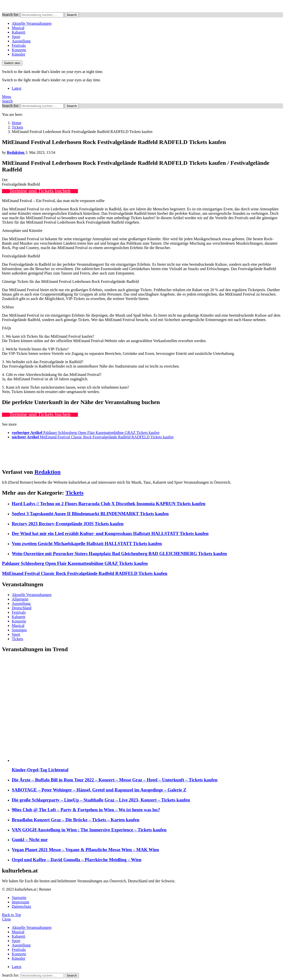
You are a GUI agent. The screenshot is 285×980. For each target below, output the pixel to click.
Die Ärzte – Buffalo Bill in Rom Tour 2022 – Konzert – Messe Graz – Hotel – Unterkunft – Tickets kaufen (115, 780)
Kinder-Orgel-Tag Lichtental (40, 770)
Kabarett (19, 32)
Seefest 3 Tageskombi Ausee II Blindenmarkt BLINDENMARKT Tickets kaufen (90, 514)
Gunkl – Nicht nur (30, 840)
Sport (16, 37)
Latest (17, 88)
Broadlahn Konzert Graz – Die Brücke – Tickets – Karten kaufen (76, 820)
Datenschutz (21, 906)
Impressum (20, 902)
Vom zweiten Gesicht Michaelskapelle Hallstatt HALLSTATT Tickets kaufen (87, 544)
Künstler (19, 54)
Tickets (74, 493)
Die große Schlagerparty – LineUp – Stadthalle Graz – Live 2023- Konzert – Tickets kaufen (101, 800)
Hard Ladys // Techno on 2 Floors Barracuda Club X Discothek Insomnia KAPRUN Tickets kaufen (109, 504)
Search (72, 15)
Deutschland (22, 608)
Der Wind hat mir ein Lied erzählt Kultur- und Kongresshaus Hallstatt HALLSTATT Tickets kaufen (110, 533)
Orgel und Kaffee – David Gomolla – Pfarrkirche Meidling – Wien (77, 860)
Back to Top (12, 915)
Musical (18, 28)
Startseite (19, 898)
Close (6, 919)
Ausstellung (21, 41)
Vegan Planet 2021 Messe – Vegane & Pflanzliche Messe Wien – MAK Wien (85, 850)
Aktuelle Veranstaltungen (32, 23)
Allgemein (20, 599)
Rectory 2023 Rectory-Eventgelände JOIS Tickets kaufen (68, 524)
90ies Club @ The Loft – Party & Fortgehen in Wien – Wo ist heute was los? (86, 810)
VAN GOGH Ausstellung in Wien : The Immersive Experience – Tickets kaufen (89, 830)
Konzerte (19, 50)
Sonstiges (19, 630)
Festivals (19, 45)
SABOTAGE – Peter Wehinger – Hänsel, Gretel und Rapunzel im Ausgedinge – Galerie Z (99, 790)
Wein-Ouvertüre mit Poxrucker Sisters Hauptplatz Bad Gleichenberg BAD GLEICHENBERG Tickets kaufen (119, 554)
